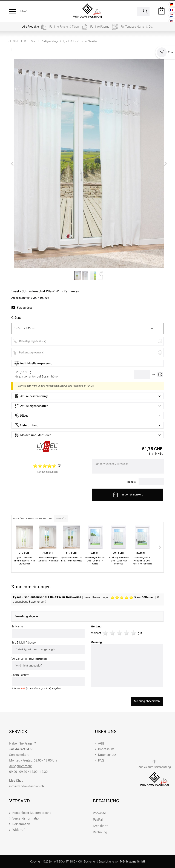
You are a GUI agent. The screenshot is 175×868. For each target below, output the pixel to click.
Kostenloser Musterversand (32, 813)
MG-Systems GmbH (132, 862)
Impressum (106, 749)
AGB (101, 743)
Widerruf (18, 830)
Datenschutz (107, 755)
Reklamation (21, 824)
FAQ (101, 760)
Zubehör (61, 519)
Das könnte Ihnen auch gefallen (33, 519)
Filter (165, 52)
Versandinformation (26, 818)
